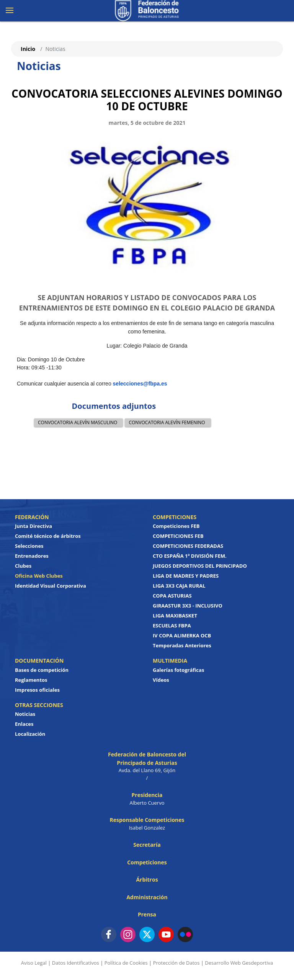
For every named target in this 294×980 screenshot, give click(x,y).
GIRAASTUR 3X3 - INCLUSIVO (188, 606)
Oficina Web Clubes (39, 576)
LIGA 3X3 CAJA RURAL (179, 586)
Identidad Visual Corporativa (51, 586)
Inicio (28, 49)
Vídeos (161, 680)
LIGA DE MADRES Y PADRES (186, 576)
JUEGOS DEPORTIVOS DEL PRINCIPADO (200, 566)
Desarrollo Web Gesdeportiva (239, 963)
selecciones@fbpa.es (140, 384)
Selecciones (29, 546)
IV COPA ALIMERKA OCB (182, 635)
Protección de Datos (176, 963)
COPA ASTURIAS (172, 596)
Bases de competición (42, 670)
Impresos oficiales (37, 690)
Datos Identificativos (76, 963)
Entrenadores (32, 556)
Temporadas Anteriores (182, 645)
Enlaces (24, 724)
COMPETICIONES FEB (178, 536)
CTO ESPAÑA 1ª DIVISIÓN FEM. (190, 556)
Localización (30, 734)
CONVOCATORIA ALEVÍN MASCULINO (78, 422)
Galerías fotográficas (178, 670)
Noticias (25, 714)
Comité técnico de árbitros (48, 536)
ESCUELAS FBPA (172, 626)
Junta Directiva (33, 526)
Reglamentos (31, 680)
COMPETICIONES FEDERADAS (188, 546)
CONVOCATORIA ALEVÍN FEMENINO (167, 422)
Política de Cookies (126, 963)
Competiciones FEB (176, 526)
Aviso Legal (34, 963)
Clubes (23, 566)
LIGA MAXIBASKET (175, 616)
